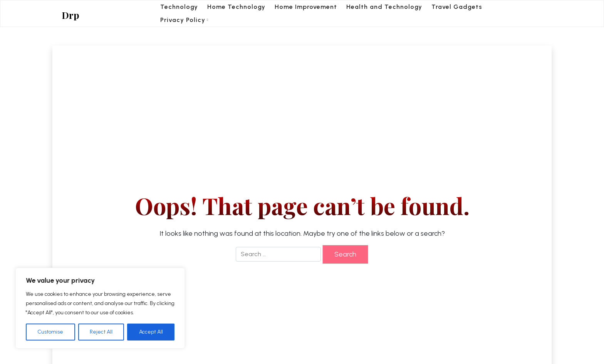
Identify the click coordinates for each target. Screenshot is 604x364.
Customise (50, 332)
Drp (70, 15)
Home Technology (236, 7)
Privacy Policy (183, 20)
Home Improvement (306, 7)
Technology (179, 7)
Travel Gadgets (457, 7)
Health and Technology (384, 7)
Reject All (101, 332)
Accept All (151, 332)
